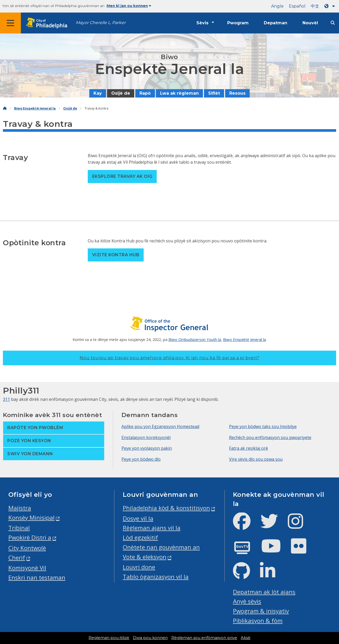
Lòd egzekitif (140, 537)
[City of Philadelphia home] (48, 23)
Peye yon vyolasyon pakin (147, 448)
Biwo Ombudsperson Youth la (195, 339)
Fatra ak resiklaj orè (249, 448)
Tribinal (19, 528)
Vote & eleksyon (145, 557)
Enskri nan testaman (37, 577)
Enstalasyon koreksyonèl (146, 437)
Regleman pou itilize (109, 638)
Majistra (20, 508)
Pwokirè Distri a (30, 537)
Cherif (17, 558)
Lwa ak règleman (179, 93)
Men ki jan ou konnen (129, 6)
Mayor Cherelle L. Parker (101, 23)
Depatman (276, 23)
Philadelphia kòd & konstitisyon (166, 508)
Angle (277, 6)
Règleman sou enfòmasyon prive (204, 638)
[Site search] (333, 23)
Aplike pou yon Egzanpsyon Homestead (160, 426)
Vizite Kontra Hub (116, 255)
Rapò (145, 93)
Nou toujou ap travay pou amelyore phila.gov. (169, 358)
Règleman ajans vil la (152, 528)
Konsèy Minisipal (31, 518)
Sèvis (202, 23)
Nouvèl (310, 23)
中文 (315, 6)
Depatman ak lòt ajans (264, 592)
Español (297, 6)
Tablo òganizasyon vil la (156, 577)
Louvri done (139, 567)
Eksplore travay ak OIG (122, 176)
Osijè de (121, 93)
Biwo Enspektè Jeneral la (35, 108)
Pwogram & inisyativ (261, 611)
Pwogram (238, 23)
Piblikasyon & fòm (258, 621)
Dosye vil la (138, 518)
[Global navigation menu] (10, 23)
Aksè (246, 638)
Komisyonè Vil (27, 568)
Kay (98, 93)
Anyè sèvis (247, 601)
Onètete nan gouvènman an (161, 547)
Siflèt (214, 93)
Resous (237, 93)
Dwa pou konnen (150, 638)
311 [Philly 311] (6, 399)
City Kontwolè (27, 548)
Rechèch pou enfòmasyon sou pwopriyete (270, 437)
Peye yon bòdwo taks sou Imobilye (263, 426)
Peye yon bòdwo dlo (141, 459)
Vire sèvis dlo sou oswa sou (256, 459)
